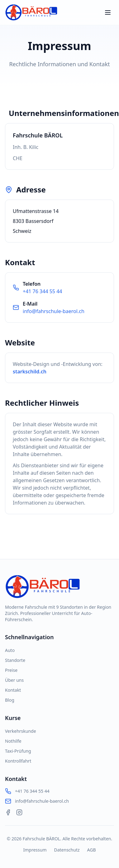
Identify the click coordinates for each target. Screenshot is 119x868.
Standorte (15, 660)
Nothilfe (13, 741)
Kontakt (13, 690)
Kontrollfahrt (18, 761)
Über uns (14, 680)
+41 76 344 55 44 (42, 291)
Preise (11, 670)
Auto (10, 650)
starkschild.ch (30, 372)
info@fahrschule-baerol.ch (54, 311)
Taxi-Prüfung (18, 751)
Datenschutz (67, 850)
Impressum (35, 850)
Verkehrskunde (21, 731)
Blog (10, 700)
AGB (92, 850)
